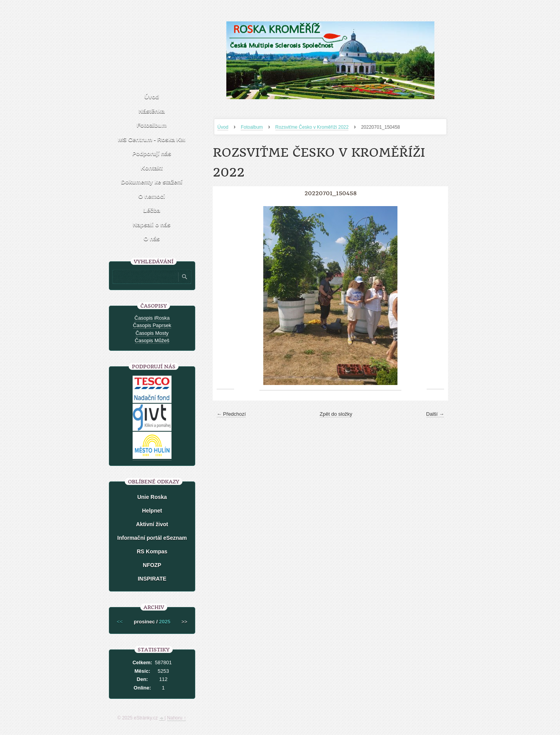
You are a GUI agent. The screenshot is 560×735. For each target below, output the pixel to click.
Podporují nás (152, 153)
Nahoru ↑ (177, 718)
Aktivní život (152, 524)
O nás (152, 239)
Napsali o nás (152, 225)
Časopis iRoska (152, 318)
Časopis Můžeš (152, 340)
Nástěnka (152, 111)
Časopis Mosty (152, 333)
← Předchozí (231, 414)
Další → (435, 414)
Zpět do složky (336, 414)
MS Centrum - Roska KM (152, 139)
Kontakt (152, 168)
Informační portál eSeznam (152, 538)
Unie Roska (152, 497)
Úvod (223, 127)
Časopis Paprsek (152, 325)
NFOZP (152, 565)
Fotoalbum (252, 127)
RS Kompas (152, 551)
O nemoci (152, 196)
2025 (165, 622)
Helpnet (152, 511)
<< (120, 622)
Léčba (151, 210)
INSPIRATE (152, 579)
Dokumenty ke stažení (152, 182)
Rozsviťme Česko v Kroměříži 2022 (312, 127)
